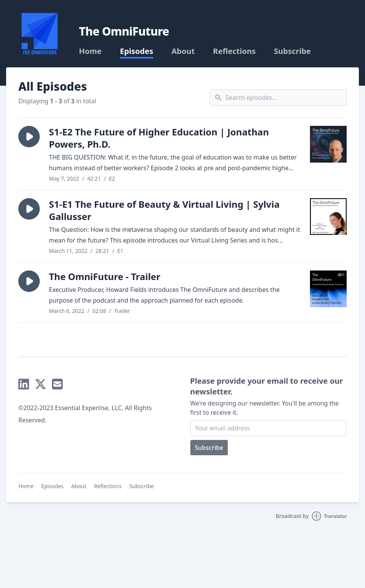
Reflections (234, 51)
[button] (29, 137)
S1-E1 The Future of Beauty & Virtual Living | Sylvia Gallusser (164, 210)
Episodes (137, 51)
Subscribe (293, 51)
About (183, 51)
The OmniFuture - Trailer (105, 276)
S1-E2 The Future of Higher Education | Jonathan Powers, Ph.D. (159, 138)
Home (90, 51)
